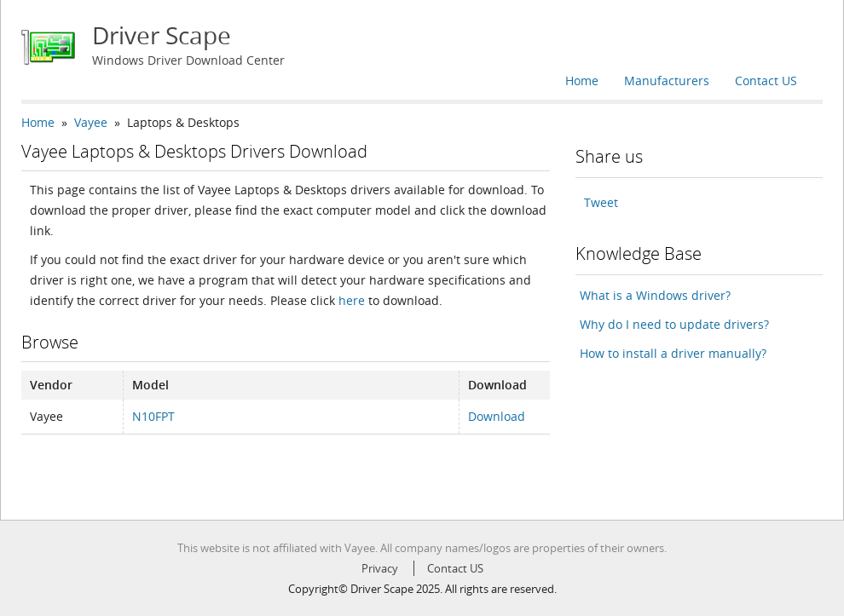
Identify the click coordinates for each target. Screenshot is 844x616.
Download (497, 416)
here (352, 300)
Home (582, 81)
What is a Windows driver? (655, 295)
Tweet (601, 202)
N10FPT (153, 416)
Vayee (91, 122)
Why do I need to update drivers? (674, 324)
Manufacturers (667, 81)
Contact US (766, 81)
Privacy (380, 568)
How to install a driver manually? (673, 353)
